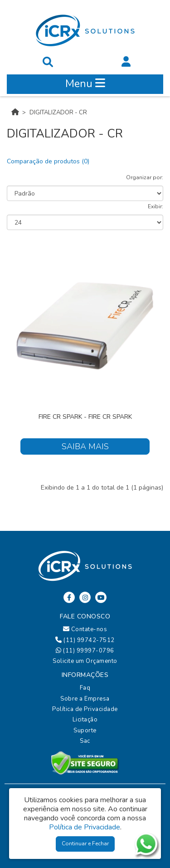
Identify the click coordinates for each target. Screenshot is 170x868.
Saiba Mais (85, 446)
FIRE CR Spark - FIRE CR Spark (85, 417)
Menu (85, 84)
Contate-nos (85, 629)
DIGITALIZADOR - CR (58, 113)
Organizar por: (145, 177)
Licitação (85, 720)
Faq (85, 688)
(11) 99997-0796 (85, 651)
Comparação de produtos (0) (48, 161)
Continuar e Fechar (85, 843)
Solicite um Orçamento (85, 661)
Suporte (85, 731)
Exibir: (155, 206)
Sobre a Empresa (85, 699)
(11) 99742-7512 (85, 640)
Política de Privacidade (85, 709)
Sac (85, 741)
